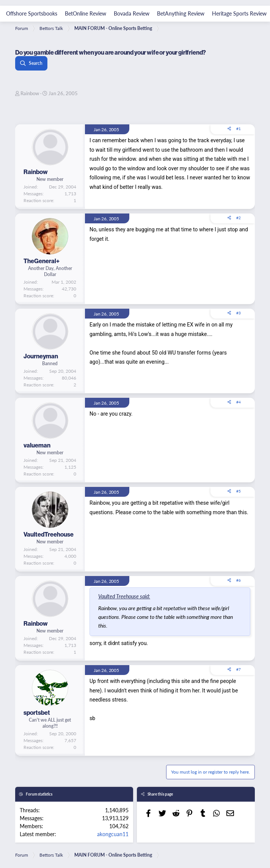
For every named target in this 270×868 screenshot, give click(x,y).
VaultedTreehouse (49, 534)
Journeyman (41, 356)
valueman (37, 445)
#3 (239, 313)
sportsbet (37, 713)
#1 (239, 129)
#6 (239, 580)
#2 (239, 218)
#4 (239, 402)
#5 (239, 491)
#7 (239, 669)
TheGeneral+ (42, 261)
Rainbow (30, 93)
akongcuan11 (113, 834)
